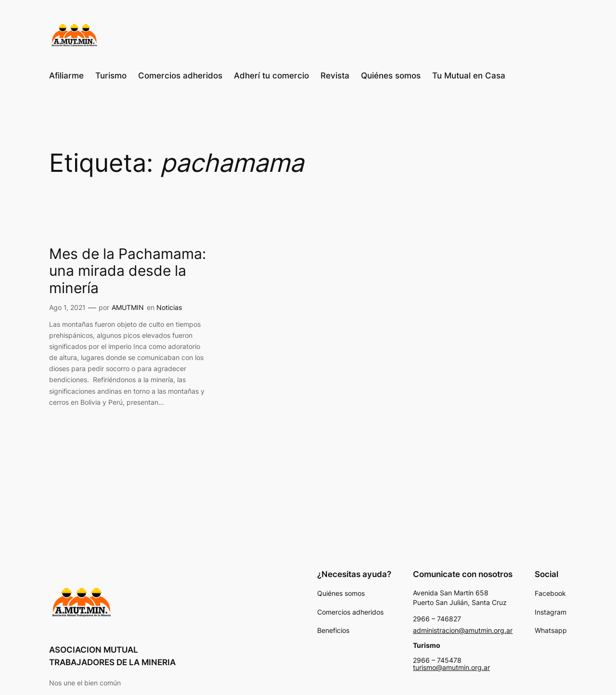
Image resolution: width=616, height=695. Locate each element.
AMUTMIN (128, 307)
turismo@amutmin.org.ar (451, 667)
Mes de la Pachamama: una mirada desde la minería (128, 271)
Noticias (169, 307)
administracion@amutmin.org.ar (463, 630)
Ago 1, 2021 (67, 307)
